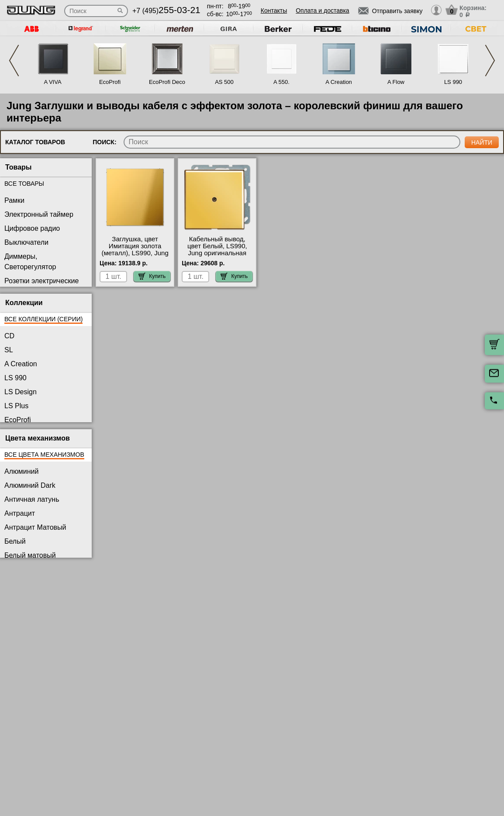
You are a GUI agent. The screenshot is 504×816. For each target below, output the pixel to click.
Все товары (24, 184)
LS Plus (16, 406)
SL (9, 350)
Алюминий (21, 471)
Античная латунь (32, 499)
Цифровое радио (32, 228)
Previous (14, 61)
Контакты (274, 10)
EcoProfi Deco (167, 82)
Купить (152, 276)
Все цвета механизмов (44, 455)
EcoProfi (110, 82)
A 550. (281, 82)
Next (490, 61)
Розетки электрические (41, 281)
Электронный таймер (39, 214)
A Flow (396, 82)
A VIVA (52, 82)
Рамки (14, 200)
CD (9, 336)
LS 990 (453, 82)
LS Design (21, 392)
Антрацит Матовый (35, 527)
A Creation (339, 82)
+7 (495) (166, 11)
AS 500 (224, 82)
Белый (15, 541)
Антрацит (20, 513)
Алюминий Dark (30, 485)
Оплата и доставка (322, 10)
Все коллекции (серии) (43, 319)
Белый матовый (30, 555)
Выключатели (26, 242)
